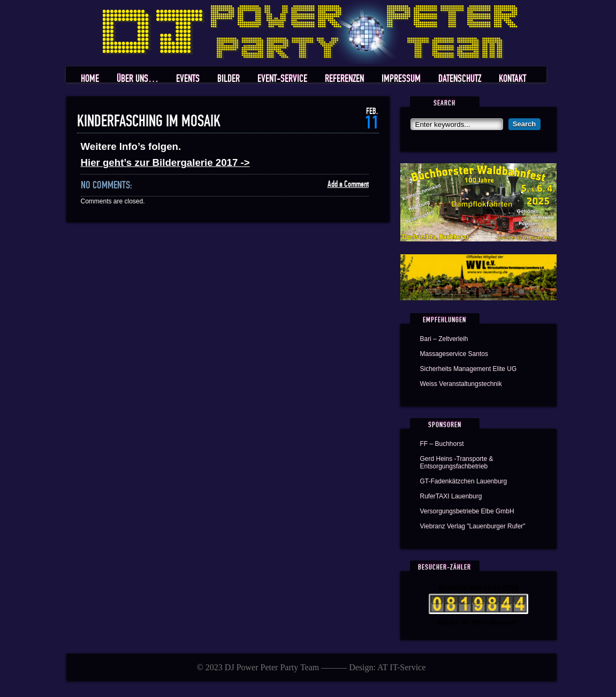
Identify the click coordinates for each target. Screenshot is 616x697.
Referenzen (344, 79)
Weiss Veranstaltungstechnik (461, 384)
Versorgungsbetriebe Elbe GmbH (467, 511)
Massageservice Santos (454, 354)
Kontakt (512, 79)
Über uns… (138, 79)
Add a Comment (348, 184)
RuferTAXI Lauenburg (451, 496)
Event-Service (282, 79)
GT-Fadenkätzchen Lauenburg (464, 481)
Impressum (401, 79)
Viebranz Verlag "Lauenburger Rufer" (473, 526)
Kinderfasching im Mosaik (149, 122)
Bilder (229, 79)
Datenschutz (460, 79)
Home (90, 79)
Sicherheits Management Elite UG (469, 369)
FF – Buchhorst (442, 444)
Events (188, 79)
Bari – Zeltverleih (444, 339)
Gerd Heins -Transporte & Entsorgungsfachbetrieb (457, 463)
